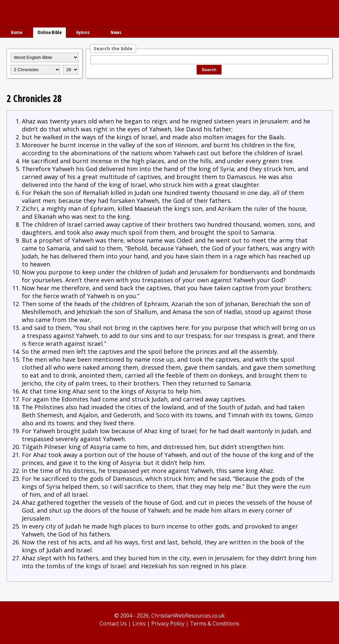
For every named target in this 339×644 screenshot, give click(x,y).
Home (17, 32)
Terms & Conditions (215, 623)
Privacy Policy (168, 623)
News (116, 32)
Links (139, 623)
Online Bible (49, 32)
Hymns (83, 32)
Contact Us (113, 623)
